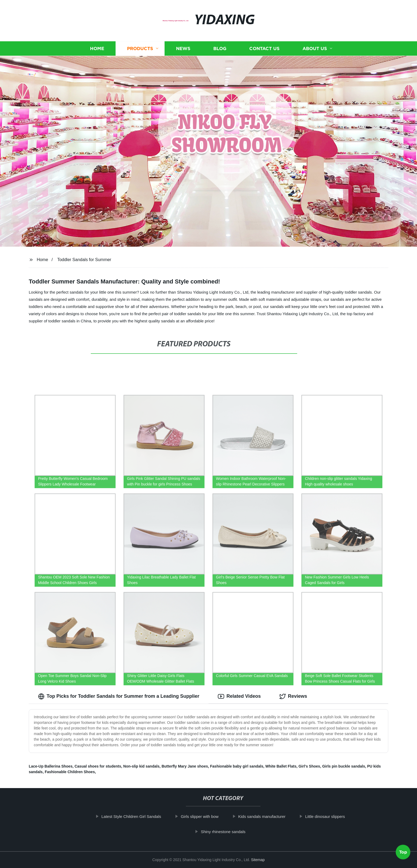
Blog (220, 49)
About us (315, 49)
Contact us (264, 49)
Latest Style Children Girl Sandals (137, 816)
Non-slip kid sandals (141, 766)
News (183, 49)
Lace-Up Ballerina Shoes (51, 766)
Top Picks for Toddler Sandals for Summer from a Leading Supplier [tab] (119, 696)
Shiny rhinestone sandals (229, 832)
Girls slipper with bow (206, 816)
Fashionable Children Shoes (70, 772)
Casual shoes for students (98, 766)
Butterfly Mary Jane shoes (185, 766)
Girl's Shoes (309, 766)
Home (97, 49)
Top (403, 854)
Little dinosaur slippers (331, 816)
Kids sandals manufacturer (268, 816)
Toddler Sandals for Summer (84, 260)
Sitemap (258, 860)
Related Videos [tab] (239, 696)
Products (140, 49)
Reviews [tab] (293, 696)
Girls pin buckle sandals (344, 766)
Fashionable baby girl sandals (237, 766)
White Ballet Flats (281, 766)
